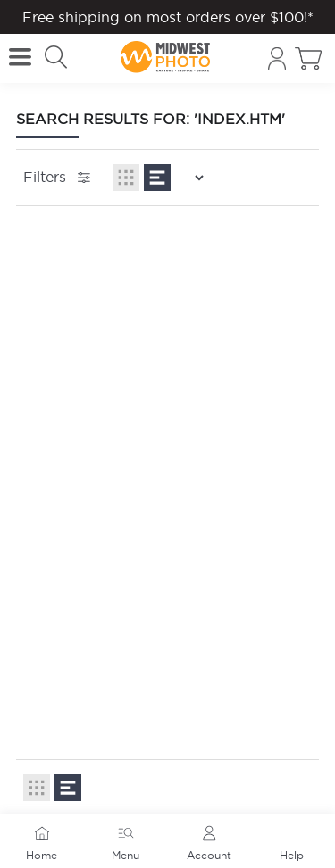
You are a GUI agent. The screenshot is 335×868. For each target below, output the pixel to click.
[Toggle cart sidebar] (308, 58)
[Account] (277, 58)
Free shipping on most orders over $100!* (168, 17)
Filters (59, 178)
